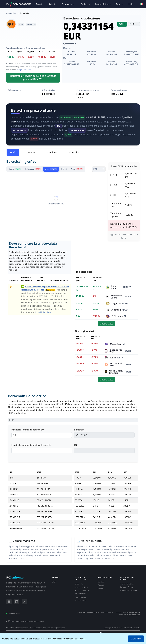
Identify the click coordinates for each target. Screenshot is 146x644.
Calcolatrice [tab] (73, 152)
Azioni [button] (52, 4)
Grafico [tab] (14, 152)
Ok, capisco (136, 639)
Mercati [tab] (32, 152)
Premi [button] (39, 4)
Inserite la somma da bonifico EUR (28, 430)
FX (15, 578)
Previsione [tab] (52, 152)
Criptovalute (80, 584)
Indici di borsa (80, 594)
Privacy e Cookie (127, 587)
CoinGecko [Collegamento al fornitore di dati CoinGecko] (135, 615)
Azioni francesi (81, 597)
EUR (76, 445)
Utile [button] (131, 4)
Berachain (79, 430)
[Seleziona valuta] (134, 24)
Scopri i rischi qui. (24, 70)
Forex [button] (119, 4)
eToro (54, 582)
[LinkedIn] (17, 602)
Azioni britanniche (82, 590)
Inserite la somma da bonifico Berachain (31, 445)
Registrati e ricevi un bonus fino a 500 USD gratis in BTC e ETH (33, 78)
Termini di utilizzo (127, 584)
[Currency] (99, 169)
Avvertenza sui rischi (129, 590)
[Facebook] (9, 602)
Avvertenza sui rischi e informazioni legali (26, 621)
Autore (100, 588)
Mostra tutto (106, 324)
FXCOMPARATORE (19, 4)
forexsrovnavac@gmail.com (54, 628)
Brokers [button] (85, 4)
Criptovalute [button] (68, 4)
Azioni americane (82, 587)
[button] (141, 4)
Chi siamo (101, 582)
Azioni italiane (80, 600)
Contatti (101, 585)
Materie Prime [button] (102, 4)
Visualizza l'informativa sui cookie (69, 639)
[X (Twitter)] (24, 602)
